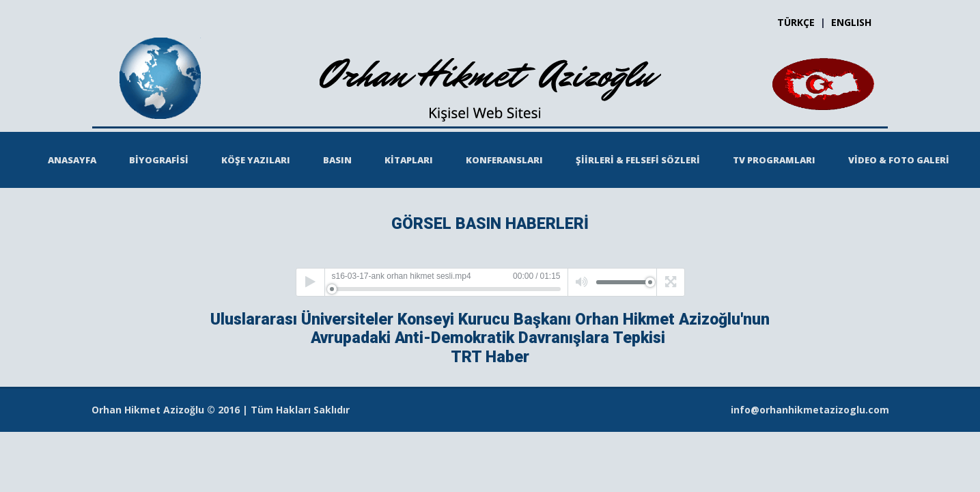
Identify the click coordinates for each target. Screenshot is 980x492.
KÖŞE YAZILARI (256, 160)
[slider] (446, 289)
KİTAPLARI (409, 160)
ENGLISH (851, 22)
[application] (490, 282)
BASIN (337, 160)
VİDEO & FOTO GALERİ (899, 160)
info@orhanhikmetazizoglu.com (810, 410)
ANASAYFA (72, 160)
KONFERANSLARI (504, 160)
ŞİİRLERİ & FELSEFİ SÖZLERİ (638, 160)
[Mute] (582, 282)
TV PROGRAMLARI (774, 160)
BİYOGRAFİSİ (159, 160)
